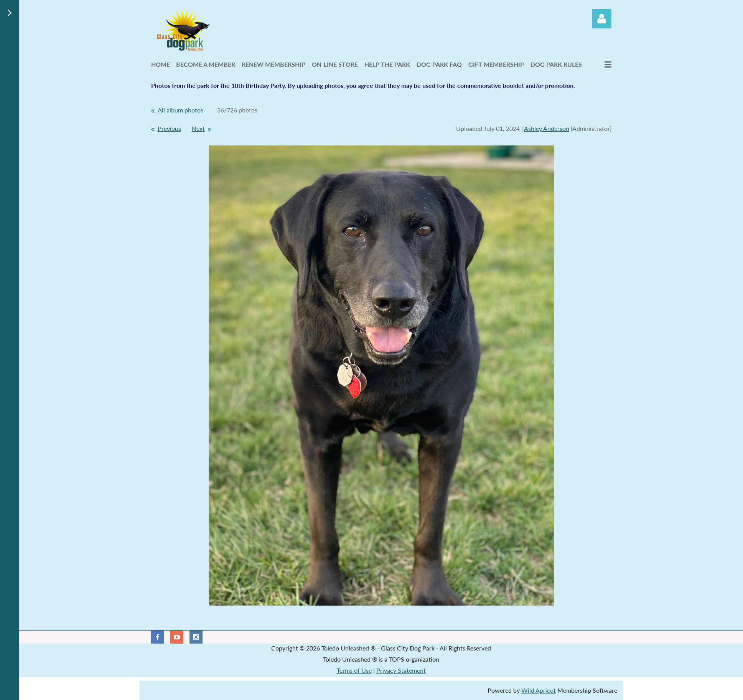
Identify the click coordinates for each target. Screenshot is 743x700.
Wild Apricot (539, 690)
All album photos (180, 110)
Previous (169, 128)
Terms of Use (354, 670)
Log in (602, 19)
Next (198, 128)
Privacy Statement (401, 670)
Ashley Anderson (547, 128)
